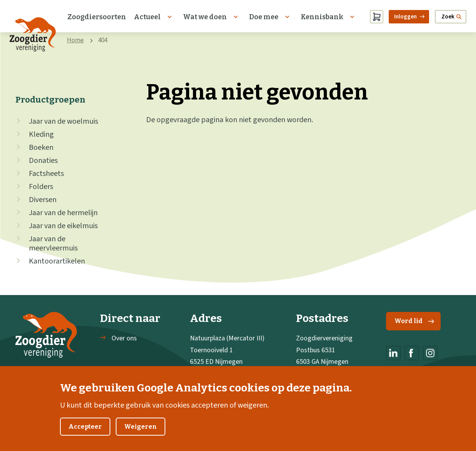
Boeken (41, 148)
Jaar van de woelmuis (63, 121)
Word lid (414, 321)
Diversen (43, 200)
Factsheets (46, 174)
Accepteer (85, 436)
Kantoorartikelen (57, 261)
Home (75, 40)
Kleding (41, 134)
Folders (41, 187)
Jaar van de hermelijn (63, 213)
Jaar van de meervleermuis (53, 244)
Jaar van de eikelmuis (63, 226)
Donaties (43, 161)
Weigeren (141, 436)
